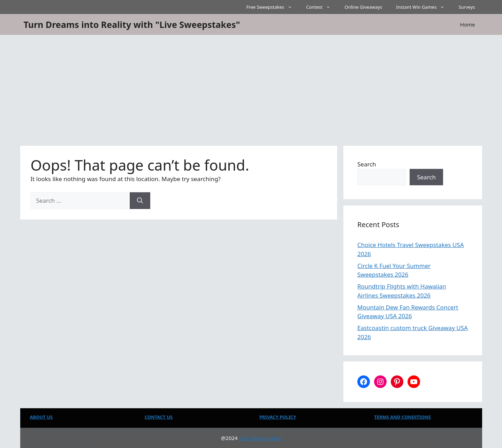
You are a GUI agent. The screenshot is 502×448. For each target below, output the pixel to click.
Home (468, 24)
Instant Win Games (424, 7)
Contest (322, 7)
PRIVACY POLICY (278, 417)
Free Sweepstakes (273, 7)
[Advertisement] (251, 87)
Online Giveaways (363, 7)
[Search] (140, 201)
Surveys (467, 7)
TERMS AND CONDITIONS (402, 417)
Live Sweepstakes (261, 438)
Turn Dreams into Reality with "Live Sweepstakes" (132, 24)
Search (367, 164)
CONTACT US (159, 417)
